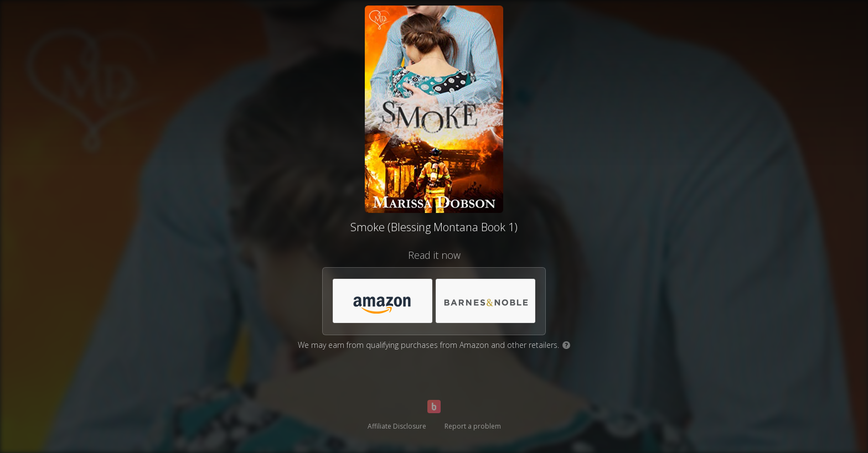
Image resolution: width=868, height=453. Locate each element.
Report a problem (473, 426)
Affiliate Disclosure (397, 426)
